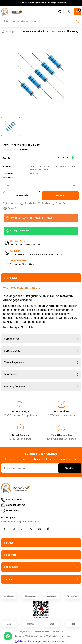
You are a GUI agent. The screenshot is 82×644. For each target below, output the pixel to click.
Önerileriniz (10, 374)
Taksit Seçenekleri (15, 363)
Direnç (54, 166)
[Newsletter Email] (41, 468)
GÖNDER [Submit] (70, 468)
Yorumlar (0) (11, 339)
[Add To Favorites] (11, 203)
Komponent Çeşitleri (39, 166)
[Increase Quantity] (76, 186)
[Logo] (12, 12)
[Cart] (77, 12)
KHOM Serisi (43, 170)
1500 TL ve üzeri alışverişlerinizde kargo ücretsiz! (41, 3)
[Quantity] (41, 186)
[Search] (41, 21)
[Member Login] (69, 12)
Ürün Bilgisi (10, 278)
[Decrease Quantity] (6, 186)
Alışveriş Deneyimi (15, 386)
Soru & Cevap (12, 351)
